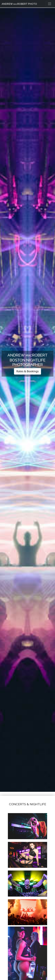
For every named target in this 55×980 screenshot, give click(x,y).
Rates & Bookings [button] (27, 371)
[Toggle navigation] (50, 4)
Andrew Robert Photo (19, 4)
